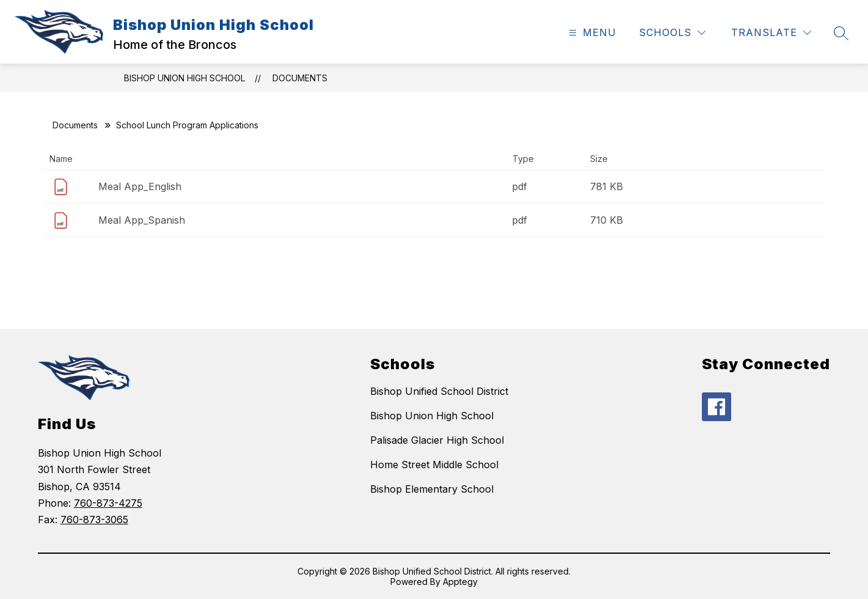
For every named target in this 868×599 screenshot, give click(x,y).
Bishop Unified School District (439, 391)
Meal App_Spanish (142, 220)
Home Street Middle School (434, 465)
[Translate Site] (771, 33)
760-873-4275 (108, 503)
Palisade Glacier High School (437, 440)
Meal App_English (140, 186)
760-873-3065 (94, 520)
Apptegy (460, 582)
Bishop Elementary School (432, 489)
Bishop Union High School (184, 78)
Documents (300, 78)
